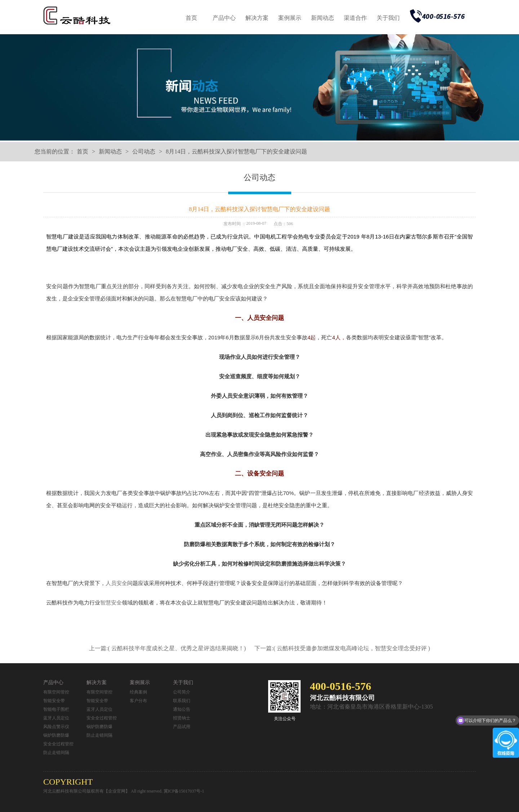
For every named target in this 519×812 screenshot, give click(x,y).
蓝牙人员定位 (56, 718)
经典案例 (138, 692)
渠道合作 (355, 18)
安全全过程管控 (58, 744)
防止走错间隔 (56, 753)
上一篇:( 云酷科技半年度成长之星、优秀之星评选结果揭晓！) (168, 648)
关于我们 (388, 18)
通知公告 (182, 709)
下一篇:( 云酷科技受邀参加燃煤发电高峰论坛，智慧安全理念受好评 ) (342, 648)
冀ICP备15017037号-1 (184, 791)
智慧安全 (111, 603)
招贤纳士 (182, 718)
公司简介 (182, 692)
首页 (191, 18)
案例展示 (290, 18)
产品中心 (224, 18)
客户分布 (138, 701)
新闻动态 (323, 18)
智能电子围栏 (56, 709)
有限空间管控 (56, 692)
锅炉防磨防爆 (56, 735)
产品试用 (182, 727)
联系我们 (182, 701)
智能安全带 (54, 701)
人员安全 (116, 583)
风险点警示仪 (56, 727)
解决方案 (257, 18)
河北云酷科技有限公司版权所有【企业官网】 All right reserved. (103, 791)
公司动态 (144, 151)
